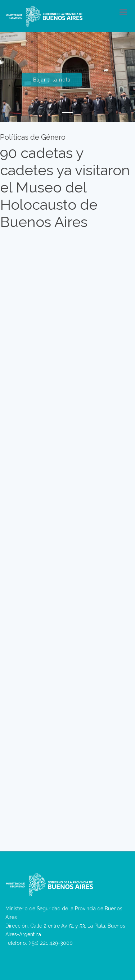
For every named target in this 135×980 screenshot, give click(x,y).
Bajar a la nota (52, 83)
